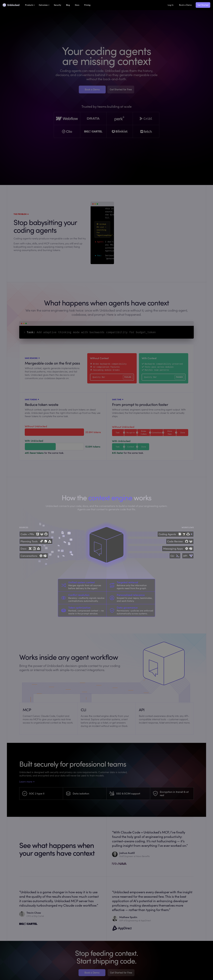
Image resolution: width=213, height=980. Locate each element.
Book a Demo (185, 5)
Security (57, 5)
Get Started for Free (121, 89)
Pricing (87, 5)
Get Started (203, 5)
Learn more (27, 782)
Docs (77, 5)
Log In (171, 5)
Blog (68, 5)
